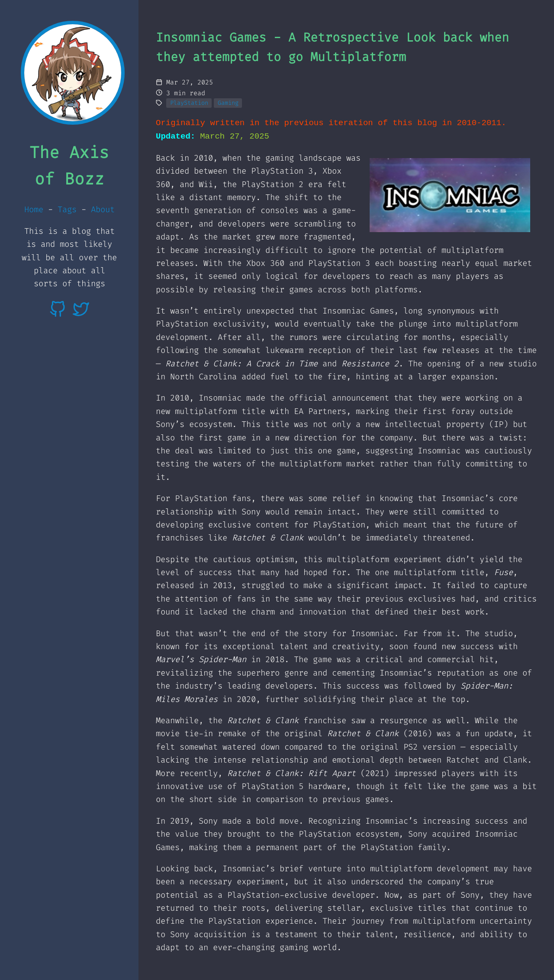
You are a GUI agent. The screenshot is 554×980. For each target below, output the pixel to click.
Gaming (228, 103)
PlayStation (189, 103)
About (103, 209)
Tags (67, 209)
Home (34, 209)
